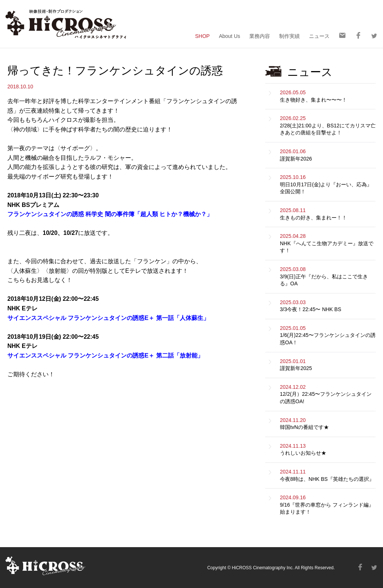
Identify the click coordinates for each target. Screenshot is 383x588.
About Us (229, 36)
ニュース (319, 36)
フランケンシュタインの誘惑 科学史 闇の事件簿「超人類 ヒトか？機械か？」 (110, 214)
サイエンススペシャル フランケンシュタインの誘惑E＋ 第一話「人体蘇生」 (108, 318)
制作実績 (289, 36)
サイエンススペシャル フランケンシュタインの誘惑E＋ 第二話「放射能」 (105, 355)
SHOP (203, 36)
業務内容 (260, 36)
